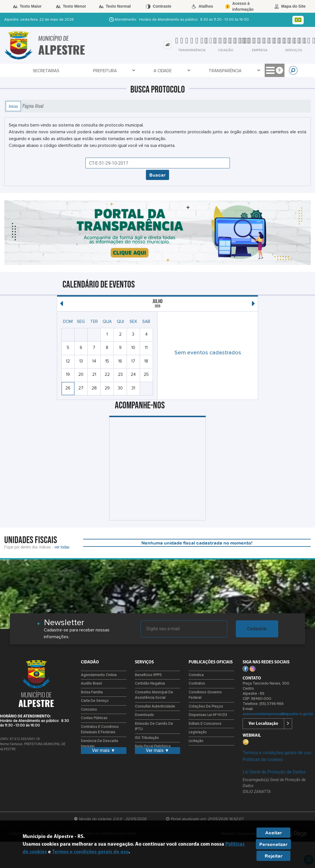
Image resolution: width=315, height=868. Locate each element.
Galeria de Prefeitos (184, 71)
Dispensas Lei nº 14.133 (208, 715)
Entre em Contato (237, 71)
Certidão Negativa (150, 684)
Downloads (144, 715)
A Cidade (100, 71)
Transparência (137, 71)
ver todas (62, 547)
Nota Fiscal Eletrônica (153, 746)
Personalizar (273, 844)
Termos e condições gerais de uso (277, 753)
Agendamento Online (99, 675)
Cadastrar (257, 629)
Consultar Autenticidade (155, 707)
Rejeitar (274, 856)
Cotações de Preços (206, 707)
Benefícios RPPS (148, 675)
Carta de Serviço (95, 701)
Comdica (196, 675)
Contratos (197, 684)
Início (13, 106)
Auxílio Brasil (91, 684)
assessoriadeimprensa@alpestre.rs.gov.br (278, 714)
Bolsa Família (92, 692)
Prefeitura (68, 71)
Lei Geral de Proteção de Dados (274, 772)
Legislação (198, 732)
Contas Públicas (94, 718)
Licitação (196, 741)
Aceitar (274, 833)
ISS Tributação (147, 738)
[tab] (168, 45)
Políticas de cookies (263, 759)
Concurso (89, 710)
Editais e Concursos (205, 724)
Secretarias (33, 71)
